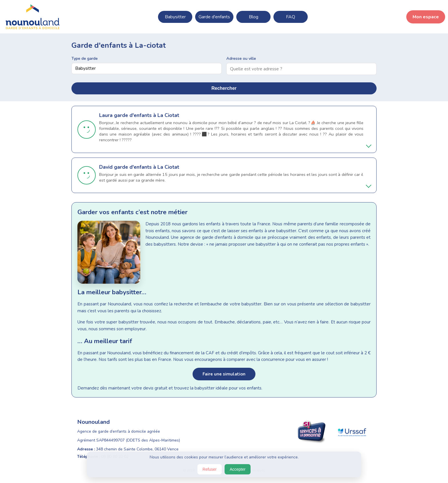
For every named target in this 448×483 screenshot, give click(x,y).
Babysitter (175, 17)
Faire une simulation (224, 374)
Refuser (210, 469)
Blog (254, 17)
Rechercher (224, 88)
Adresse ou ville (241, 58)
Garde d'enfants (214, 17)
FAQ (291, 17)
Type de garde (85, 58)
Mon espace (426, 17)
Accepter (238, 469)
